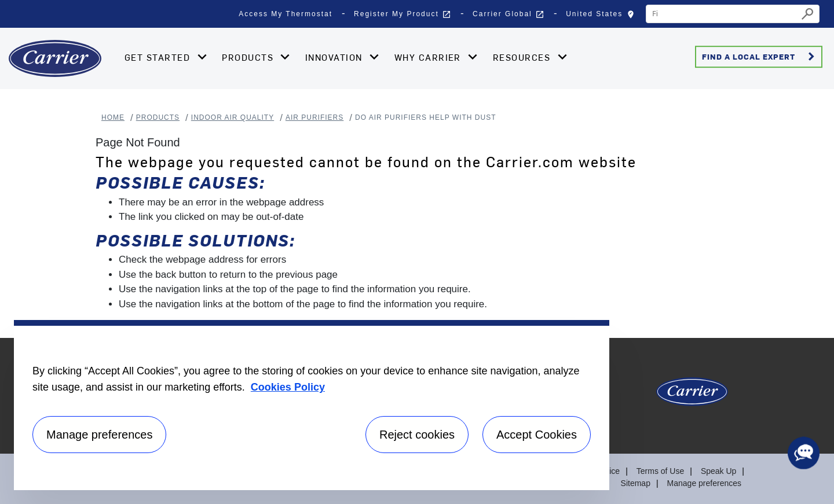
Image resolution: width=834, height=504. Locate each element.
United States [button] (603, 17)
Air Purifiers (314, 117)
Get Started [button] (159, 57)
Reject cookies (417, 435)
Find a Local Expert (760, 57)
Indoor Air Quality (233, 117)
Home (113, 117)
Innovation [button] (335, 57)
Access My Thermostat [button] (286, 14)
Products (158, 117)
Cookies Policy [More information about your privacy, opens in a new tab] (288, 387)
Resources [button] (523, 57)
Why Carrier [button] (429, 57)
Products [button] (249, 57)
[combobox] (722, 14)
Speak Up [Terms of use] (718, 471)
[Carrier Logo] (692, 396)
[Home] (55, 58)
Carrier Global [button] (509, 14)
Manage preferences (704, 483)
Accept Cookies (537, 435)
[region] (312, 405)
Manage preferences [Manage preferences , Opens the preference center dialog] (99, 435)
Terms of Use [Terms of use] (660, 471)
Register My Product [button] (403, 14)
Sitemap (636, 483)
